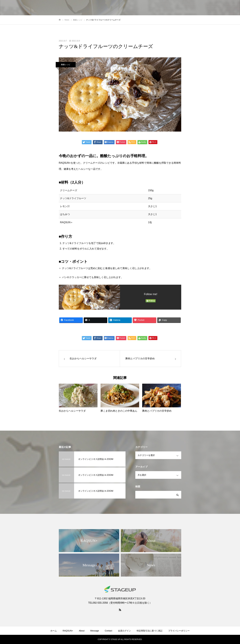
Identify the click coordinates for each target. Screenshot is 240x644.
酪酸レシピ (66, 65)
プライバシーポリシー (179, 631)
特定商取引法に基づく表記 (150, 631)
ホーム (54, 631)
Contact (109, 631)
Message (95, 631)
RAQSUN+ (68, 631)
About (82, 631)
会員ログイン (124, 631)
